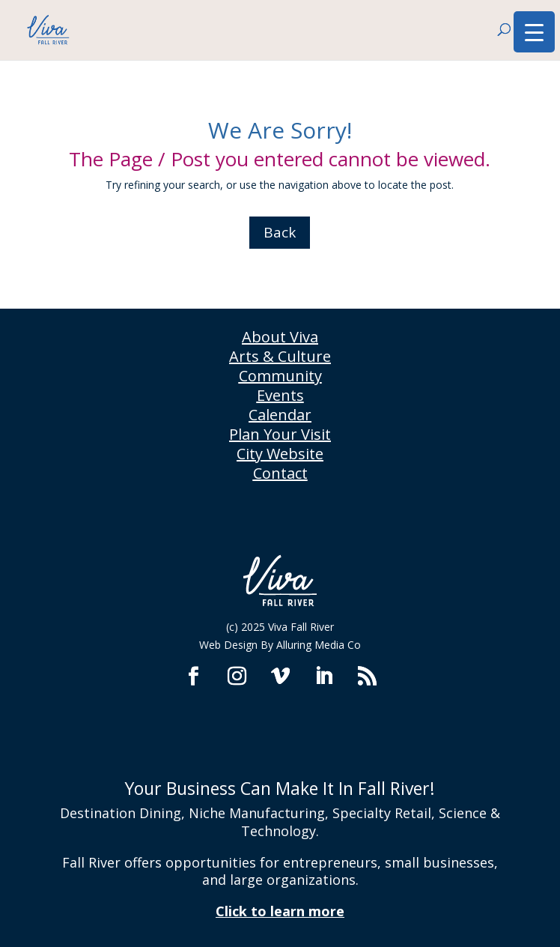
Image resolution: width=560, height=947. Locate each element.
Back (280, 232)
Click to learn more (280, 911)
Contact (280, 473)
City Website (280, 454)
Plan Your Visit (280, 434)
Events (280, 395)
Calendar (280, 415)
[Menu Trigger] (534, 32)
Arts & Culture (280, 356)
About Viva (280, 337)
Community (280, 376)
